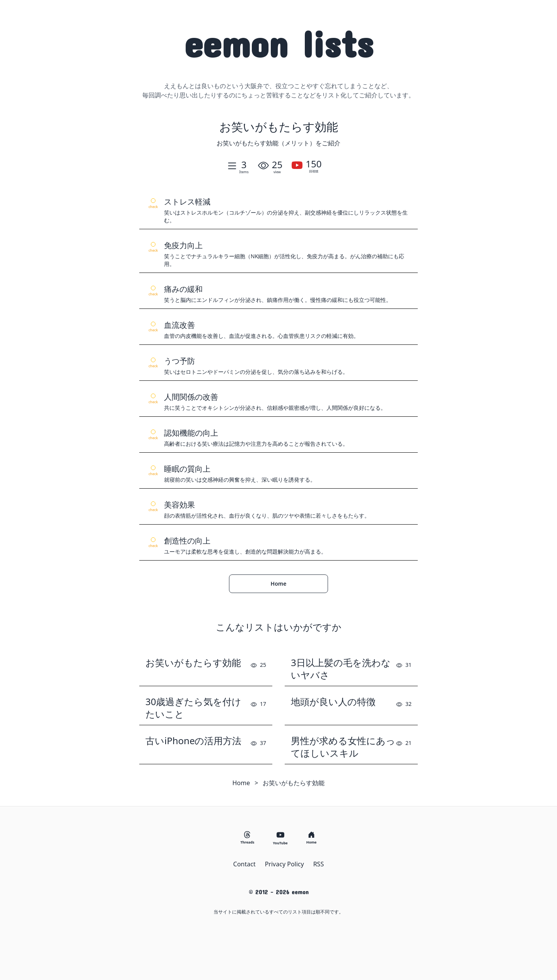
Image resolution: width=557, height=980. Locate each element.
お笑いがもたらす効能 (193, 663)
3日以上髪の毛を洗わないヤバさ (341, 669)
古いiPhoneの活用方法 (193, 741)
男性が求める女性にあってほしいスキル (343, 747)
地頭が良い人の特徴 (333, 702)
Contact (244, 864)
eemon (279, 43)
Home (279, 584)
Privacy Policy (284, 864)
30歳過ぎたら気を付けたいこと (193, 708)
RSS (319, 864)
